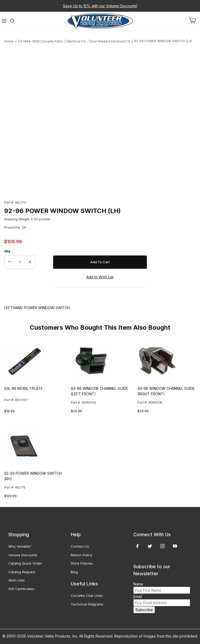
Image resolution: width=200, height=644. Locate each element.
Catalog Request (22, 572)
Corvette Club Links (87, 596)
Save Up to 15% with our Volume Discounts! (100, 6)
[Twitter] (150, 546)
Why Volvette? (20, 546)
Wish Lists (17, 580)
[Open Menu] (4, 21)
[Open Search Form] (12, 21)
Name (138, 584)
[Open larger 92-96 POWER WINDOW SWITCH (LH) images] (76, 119)
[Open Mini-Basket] (194, 21)
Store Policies (82, 563)
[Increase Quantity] (30, 262)
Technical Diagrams (87, 604)
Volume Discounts (23, 555)
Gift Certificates (21, 589)
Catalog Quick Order (25, 563)
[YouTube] (175, 546)
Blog (74, 572)
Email (138, 596)
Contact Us (80, 546)
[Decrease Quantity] (10, 262)
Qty (7, 251)
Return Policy (82, 555)
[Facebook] (137, 546)
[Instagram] (162, 546)
